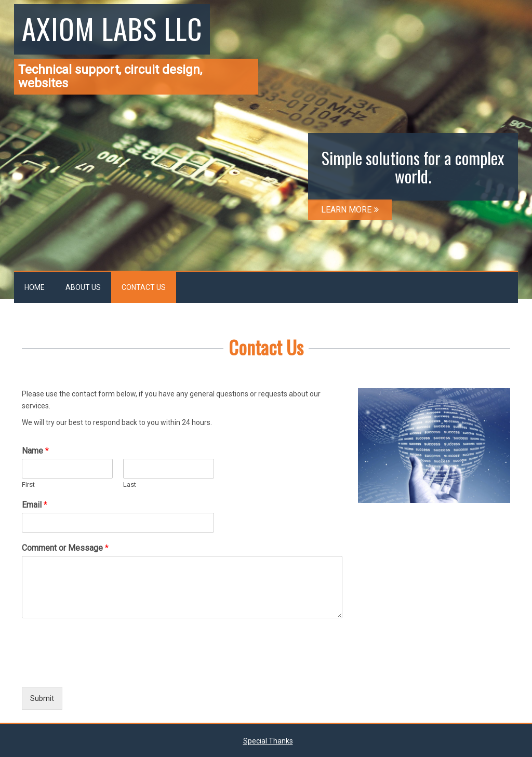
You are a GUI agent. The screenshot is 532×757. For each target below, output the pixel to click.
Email (35, 505)
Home (35, 287)
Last (130, 484)
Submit (42, 698)
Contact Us (144, 287)
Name (35, 451)
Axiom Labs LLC (112, 28)
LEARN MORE (350, 210)
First (28, 484)
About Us (83, 287)
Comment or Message (65, 548)
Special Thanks (268, 741)
